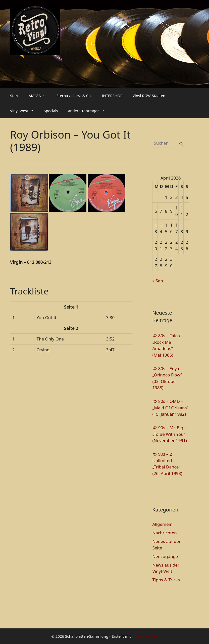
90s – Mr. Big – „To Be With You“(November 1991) (170, 434)
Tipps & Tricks (166, 580)
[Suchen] (181, 144)
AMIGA (40, 96)
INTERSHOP (112, 96)
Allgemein (162, 524)
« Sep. (158, 281)
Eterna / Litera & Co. (74, 96)
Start (14, 96)
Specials (51, 111)
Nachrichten (164, 533)
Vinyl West (24, 111)
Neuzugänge (165, 556)
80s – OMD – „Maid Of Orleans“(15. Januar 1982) (170, 408)
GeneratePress (145, 636)
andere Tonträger (89, 111)
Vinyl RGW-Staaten (149, 96)
